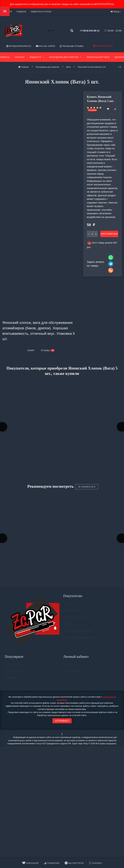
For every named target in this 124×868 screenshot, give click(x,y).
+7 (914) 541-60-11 (87, 31)
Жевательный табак (98, 57)
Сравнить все (87, 488)
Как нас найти (45, 46)
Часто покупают (15, 675)
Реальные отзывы (72, 46)
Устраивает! (62, 723)
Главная (21, 12)
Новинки (11, 682)
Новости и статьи (41, 12)
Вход (116, 12)
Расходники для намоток (65, 57)
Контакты (70, 628)
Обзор (31, 350)
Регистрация (74, 675)
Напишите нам (103, 46)
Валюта (71, 682)
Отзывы (69, 607)
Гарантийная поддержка (78, 634)
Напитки (20, 57)
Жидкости (37, 57)
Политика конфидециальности (82, 641)
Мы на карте (72, 614)
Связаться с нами (75, 621)
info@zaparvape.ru (19, 46)
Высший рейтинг (16, 668)
